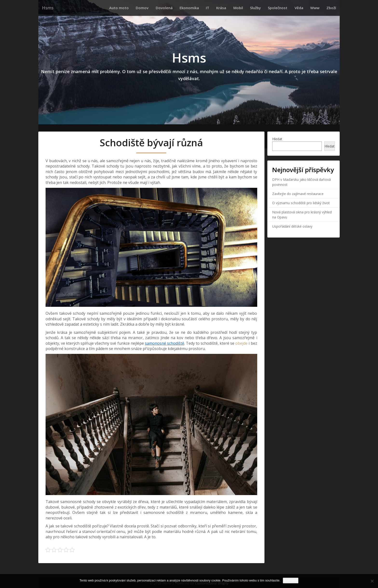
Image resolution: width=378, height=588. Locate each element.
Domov (166, 8)
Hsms (47, 8)
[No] (372, 581)
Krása (236, 8)
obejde (241, 343)
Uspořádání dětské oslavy (292, 226)
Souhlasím (291, 580)
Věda (304, 8)
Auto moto (145, 8)
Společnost (286, 8)
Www (318, 8)
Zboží (332, 8)
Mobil (250, 8)
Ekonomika (208, 8)
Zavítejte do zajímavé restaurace (298, 193)
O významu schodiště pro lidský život (301, 203)
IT (224, 8)
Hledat (277, 139)
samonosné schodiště (165, 343)
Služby (266, 8)
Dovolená (185, 8)
